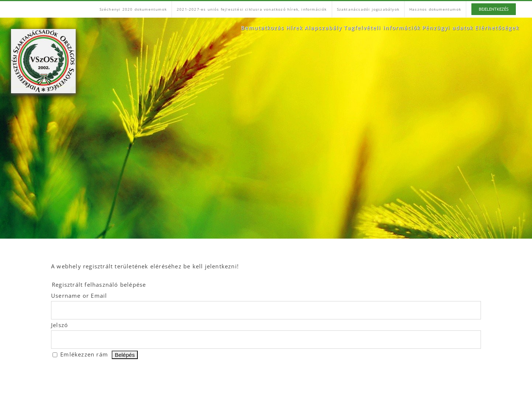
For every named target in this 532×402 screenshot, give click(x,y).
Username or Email (79, 296)
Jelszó (60, 325)
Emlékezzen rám (84, 354)
